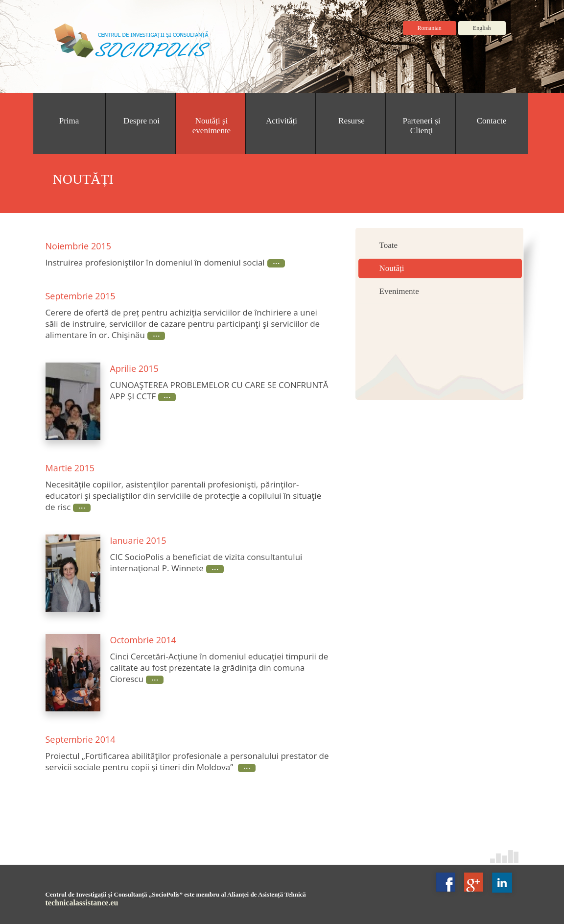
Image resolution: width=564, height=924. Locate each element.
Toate (389, 245)
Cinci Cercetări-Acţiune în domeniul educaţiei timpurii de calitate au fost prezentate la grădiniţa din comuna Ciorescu (219, 668)
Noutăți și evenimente (211, 126)
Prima (69, 121)
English (482, 28)
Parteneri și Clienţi (422, 126)
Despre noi (141, 121)
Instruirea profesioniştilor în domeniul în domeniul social (155, 262)
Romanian (430, 28)
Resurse (352, 121)
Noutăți (392, 268)
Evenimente (399, 291)
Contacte (492, 121)
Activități (282, 121)
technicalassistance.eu (82, 903)
